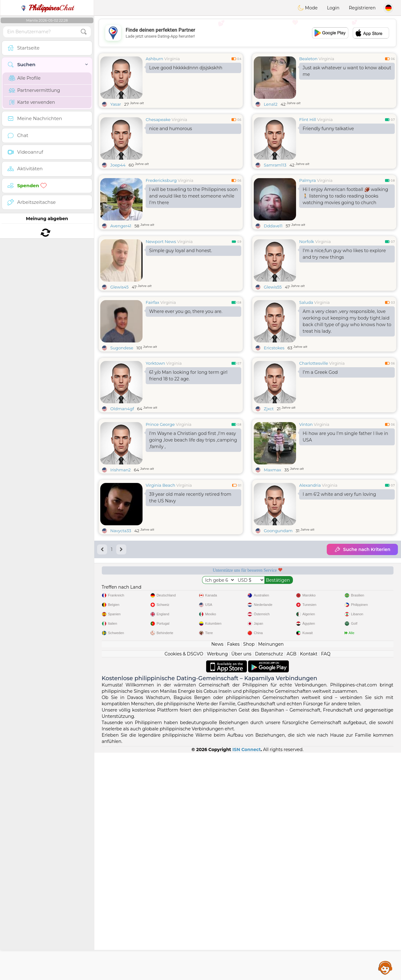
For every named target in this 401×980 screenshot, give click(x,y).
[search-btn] (84, 32)
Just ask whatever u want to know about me (347, 71)
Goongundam (278, 627)
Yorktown (155, 411)
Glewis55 (273, 335)
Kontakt (309, 881)
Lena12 (271, 104)
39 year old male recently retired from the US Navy (190, 594)
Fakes (233, 871)
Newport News (161, 290)
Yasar (116, 104)
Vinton (306, 521)
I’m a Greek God (320, 421)
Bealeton (308, 59)
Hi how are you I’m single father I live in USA (345, 533)
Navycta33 (121, 627)
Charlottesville (314, 411)
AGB (292, 881)
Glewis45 (119, 335)
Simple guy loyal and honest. (181, 299)
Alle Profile (25, 78)
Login (333, 8)
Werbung (217, 881)
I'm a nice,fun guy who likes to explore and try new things (344, 302)
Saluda (306, 351)
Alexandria (310, 582)
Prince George (160, 521)
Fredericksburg (161, 180)
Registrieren (362, 8)
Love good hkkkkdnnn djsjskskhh (186, 68)
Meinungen (271, 871)
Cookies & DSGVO (184, 881)
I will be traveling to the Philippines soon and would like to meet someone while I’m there (193, 196)
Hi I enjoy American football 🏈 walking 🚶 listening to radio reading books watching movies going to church (345, 196)
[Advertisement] (247, 33)
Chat (47, 8)
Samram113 (275, 165)
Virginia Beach (160, 582)
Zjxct (269, 457)
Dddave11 (273, 226)
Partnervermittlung (34, 90)
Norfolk (307, 290)
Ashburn (154, 59)
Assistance (385, 967)
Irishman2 (120, 566)
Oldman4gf (122, 457)
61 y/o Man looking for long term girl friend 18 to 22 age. (188, 424)
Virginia (172, 59)
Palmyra (307, 180)
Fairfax (152, 351)
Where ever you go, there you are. (186, 360)
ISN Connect (247, 977)
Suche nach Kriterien (362, 646)
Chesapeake (158, 119)
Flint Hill (308, 119)
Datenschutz (269, 881)
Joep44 (118, 165)
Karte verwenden (32, 102)
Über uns (241, 881)
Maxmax (272, 566)
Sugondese (122, 396)
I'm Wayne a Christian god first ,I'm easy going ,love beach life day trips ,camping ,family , (193, 537)
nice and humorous (171, 129)
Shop (249, 871)
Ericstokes (274, 396)
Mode (308, 8)
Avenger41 (121, 226)
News (217, 871)
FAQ (326, 881)
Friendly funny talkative (328, 129)
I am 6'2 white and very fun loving (339, 591)
